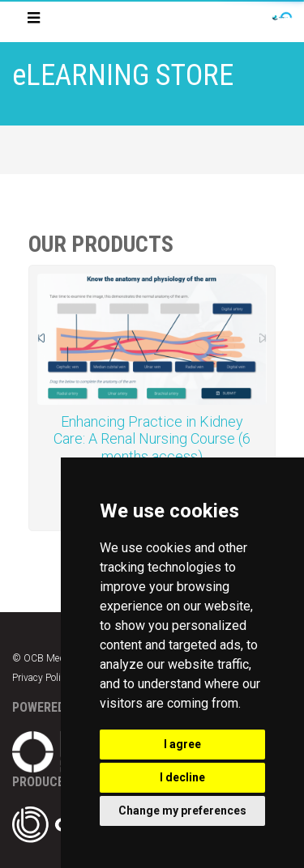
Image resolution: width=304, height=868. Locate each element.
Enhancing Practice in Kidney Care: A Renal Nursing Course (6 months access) (152, 439)
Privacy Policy (41, 678)
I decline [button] (182, 777)
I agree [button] (182, 744)
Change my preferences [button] (182, 811)
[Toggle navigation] (34, 21)
